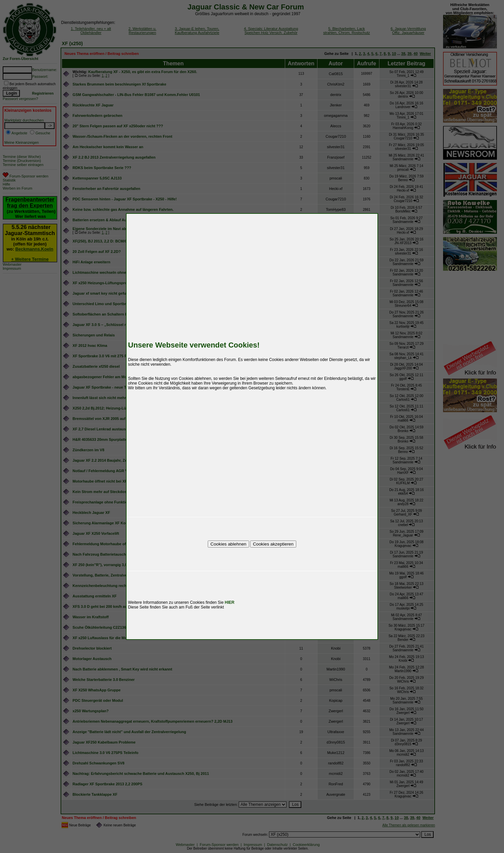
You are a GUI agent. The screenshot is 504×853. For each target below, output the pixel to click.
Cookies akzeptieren (273, 544)
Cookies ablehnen (228, 544)
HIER (230, 602)
